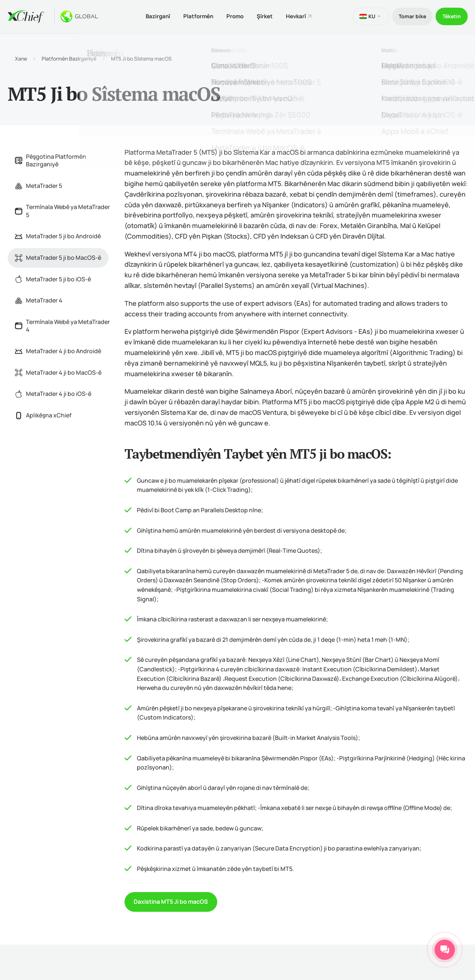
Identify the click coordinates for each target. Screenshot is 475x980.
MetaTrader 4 (39, 300)
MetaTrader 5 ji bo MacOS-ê (58, 257)
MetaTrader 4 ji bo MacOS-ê (58, 371)
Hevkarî (297, 16)
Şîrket (264, 16)
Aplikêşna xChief (43, 414)
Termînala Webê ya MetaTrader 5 (62, 210)
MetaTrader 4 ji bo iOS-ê (53, 393)
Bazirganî (153, 16)
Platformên (195, 16)
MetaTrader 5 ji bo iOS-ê (53, 278)
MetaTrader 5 (39, 185)
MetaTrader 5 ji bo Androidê (58, 235)
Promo (233, 16)
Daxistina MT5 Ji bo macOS (171, 901)
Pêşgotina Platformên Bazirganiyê (51, 159)
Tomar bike (409, 16)
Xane (21, 58)
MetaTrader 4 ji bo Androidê (58, 350)
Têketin (451, 16)
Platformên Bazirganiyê (69, 58)
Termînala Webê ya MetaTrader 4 (62, 325)
